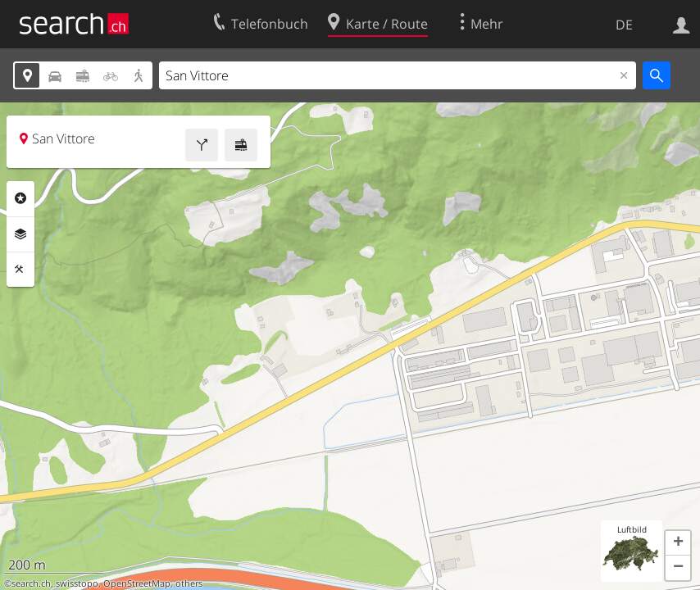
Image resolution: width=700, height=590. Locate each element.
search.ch (31, 583)
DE (624, 25)
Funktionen (20, 270)
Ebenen (20, 234)
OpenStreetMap (137, 583)
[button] (678, 543)
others (189, 583)
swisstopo (77, 583)
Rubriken (20, 198)
